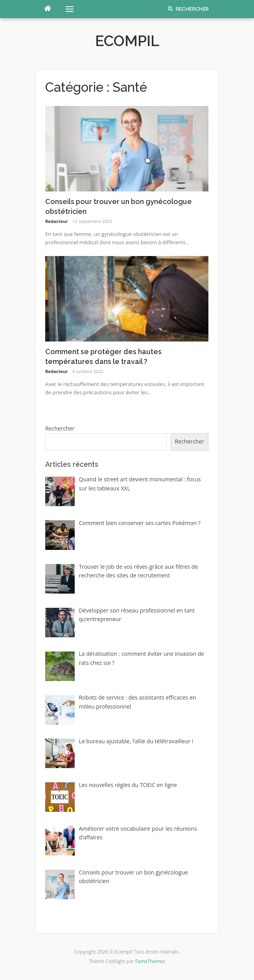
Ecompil (127, 41)
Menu (66, 9)
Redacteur (57, 221)
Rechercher (60, 428)
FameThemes (150, 961)
